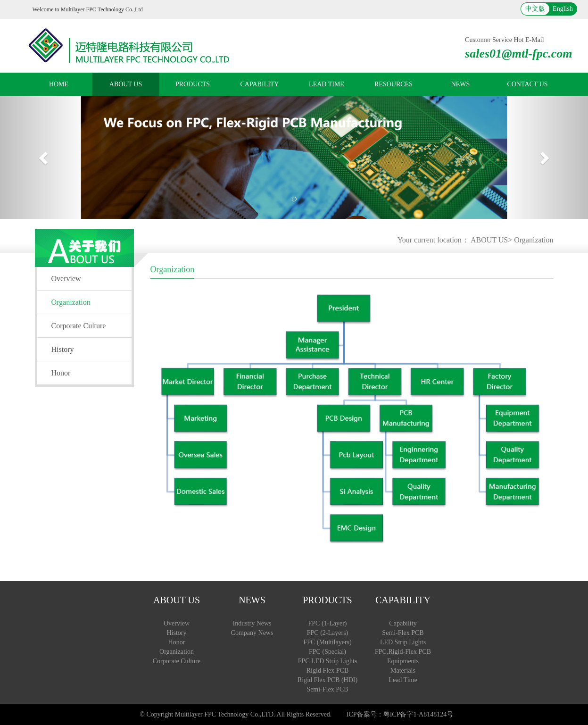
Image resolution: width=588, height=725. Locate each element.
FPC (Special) (327, 652)
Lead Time (403, 680)
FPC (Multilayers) (327, 642)
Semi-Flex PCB (327, 689)
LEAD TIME (327, 84)
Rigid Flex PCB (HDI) (327, 680)
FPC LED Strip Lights (328, 661)
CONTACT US (527, 84)
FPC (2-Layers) (328, 633)
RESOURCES (393, 84)
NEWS (461, 84)
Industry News (252, 623)
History (63, 349)
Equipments (403, 661)
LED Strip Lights (403, 642)
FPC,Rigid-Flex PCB (403, 652)
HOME (59, 84)
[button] (44, 158)
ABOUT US (126, 84)
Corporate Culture (79, 326)
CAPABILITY (260, 84)
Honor (61, 373)
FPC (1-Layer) (327, 623)
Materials (403, 671)
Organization (534, 240)
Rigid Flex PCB (327, 671)
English (563, 9)
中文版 (535, 9)
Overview (66, 279)
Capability (403, 623)
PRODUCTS (193, 84)
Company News (252, 633)
